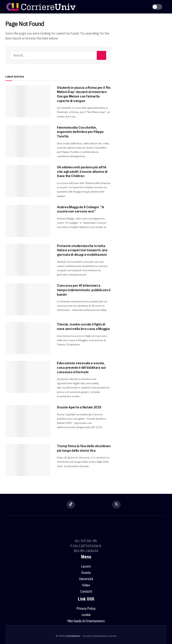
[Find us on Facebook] (56, 504)
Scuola (86, 573)
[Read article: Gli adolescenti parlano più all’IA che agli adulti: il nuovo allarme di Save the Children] (28, 181)
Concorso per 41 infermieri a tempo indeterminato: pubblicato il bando (84, 290)
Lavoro (86, 566)
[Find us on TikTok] (71, 505)
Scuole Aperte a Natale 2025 (79, 407)
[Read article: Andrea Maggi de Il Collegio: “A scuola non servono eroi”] (28, 221)
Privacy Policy (86, 609)
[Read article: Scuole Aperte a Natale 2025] (28, 421)
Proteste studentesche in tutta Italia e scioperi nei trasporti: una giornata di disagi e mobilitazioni (82, 250)
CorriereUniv (73, 636)
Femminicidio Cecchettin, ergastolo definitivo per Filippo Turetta (80, 132)
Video (86, 585)
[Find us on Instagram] (86, 504)
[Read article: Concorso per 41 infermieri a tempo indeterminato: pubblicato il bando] (28, 299)
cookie (86, 615)
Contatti (86, 592)
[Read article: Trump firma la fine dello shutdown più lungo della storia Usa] (28, 460)
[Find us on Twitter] (116, 505)
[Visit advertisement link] (142, 45)
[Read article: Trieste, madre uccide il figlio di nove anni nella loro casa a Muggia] (28, 338)
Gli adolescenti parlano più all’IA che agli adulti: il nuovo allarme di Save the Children (82, 171)
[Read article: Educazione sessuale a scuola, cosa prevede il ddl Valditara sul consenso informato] (28, 377)
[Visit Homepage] (41, 7)
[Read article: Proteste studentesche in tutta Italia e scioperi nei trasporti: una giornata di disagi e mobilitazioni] (28, 260)
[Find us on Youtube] (101, 504)
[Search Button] (101, 55)
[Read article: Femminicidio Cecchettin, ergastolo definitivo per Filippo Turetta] (28, 141)
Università (86, 579)
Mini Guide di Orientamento (86, 621)
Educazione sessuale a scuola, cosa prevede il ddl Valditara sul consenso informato (81, 367)
